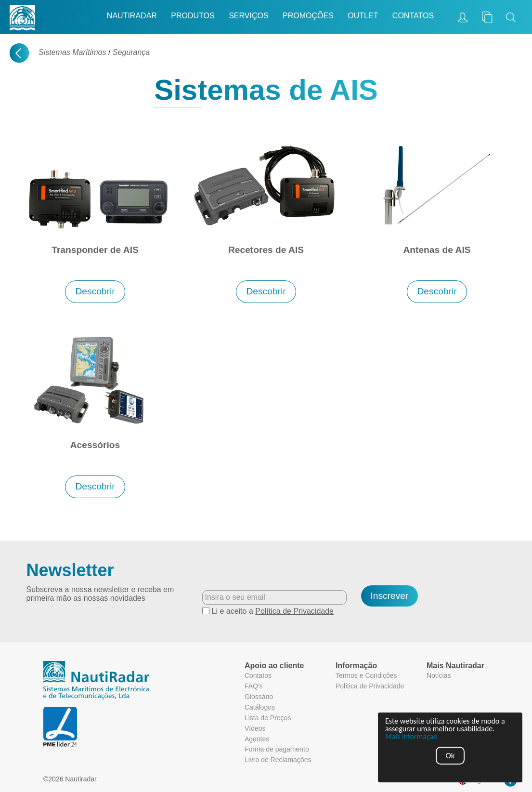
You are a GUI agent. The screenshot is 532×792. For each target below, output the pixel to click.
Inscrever (390, 596)
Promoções (308, 16)
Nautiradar (132, 16)
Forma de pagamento (277, 749)
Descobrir (95, 291)
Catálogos (260, 707)
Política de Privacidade (294, 611)
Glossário (259, 697)
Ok (450, 756)
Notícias (439, 675)
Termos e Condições (366, 675)
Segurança (131, 52)
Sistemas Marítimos (72, 52)
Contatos (413, 16)
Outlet (363, 16)
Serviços (248, 16)
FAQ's (254, 686)
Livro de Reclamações (278, 760)
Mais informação (411, 737)
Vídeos (255, 728)
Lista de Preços (268, 718)
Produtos (193, 16)
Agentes (257, 739)
